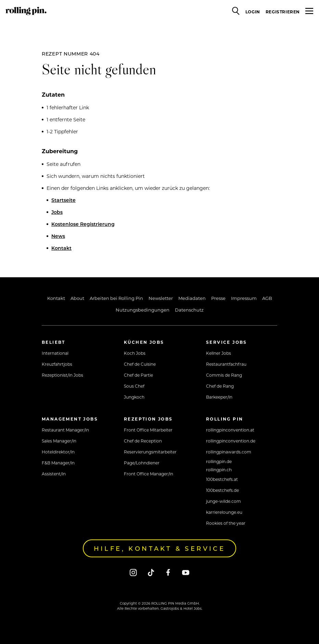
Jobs (57, 212)
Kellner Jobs (219, 353)
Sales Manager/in (59, 441)
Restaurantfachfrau (226, 364)
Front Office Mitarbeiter (148, 430)
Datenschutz (189, 310)
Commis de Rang (224, 375)
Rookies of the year (226, 523)
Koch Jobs (135, 353)
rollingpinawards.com (229, 452)
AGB (267, 298)
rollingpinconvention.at (230, 430)
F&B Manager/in (58, 463)
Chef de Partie (138, 375)
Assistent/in (54, 474)
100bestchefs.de (222, 490)
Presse (218, 298)
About (77, 298)
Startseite (63, 200)
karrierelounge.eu (224, 512)
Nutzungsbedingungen (143, 310)
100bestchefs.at (222, 479)
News (58, 236)
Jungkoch (134, 397)
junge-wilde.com (224, 501)
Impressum (244, 298)
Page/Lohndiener (142, 463)
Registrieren (283, 12)
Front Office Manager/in (149, 474)
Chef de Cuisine (140, 364)
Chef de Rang (220, 386)
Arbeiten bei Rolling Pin (116, 298)
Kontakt (61, 248)
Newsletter (161, 298)
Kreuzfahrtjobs (57, 364)
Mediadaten (192, 298)
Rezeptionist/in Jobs (62, 375)
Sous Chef (134, 386)
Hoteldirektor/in (58, 452)
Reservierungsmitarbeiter (150, 452)
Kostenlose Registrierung (83, 224)
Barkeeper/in (219, 397)
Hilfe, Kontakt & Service (160, 548)
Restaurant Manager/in (65, 430)
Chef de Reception (143, 441)
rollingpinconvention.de (231, 441)
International (55, 353)
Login (253, 12)
